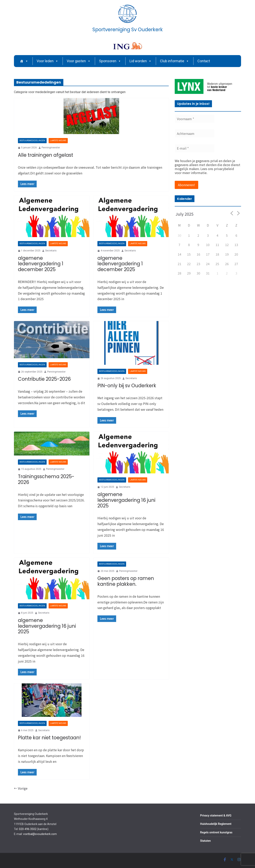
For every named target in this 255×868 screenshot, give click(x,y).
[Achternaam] (195, 133)
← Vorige (21, 788)
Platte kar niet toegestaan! (49, 738)
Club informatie (175, 61)
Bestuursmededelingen (32, 141)
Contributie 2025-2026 (44, 379)
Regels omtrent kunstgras (216, 832)
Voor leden (48, 61)
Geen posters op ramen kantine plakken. (126, 581)
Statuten (205, 841)
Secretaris (51, 251)
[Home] (24, 61)
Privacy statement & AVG (216, 815)
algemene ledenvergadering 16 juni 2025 (126, 500)
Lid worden (141, 61)
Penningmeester (51, 148)
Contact (204, 61)
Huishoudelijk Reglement (216, 824)
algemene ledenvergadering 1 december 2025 (41, 264)
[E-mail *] (195, 148)
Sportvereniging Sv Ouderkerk (128, 30)
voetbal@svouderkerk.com (40, 834)
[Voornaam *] (195, 119)
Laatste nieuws (58, 141)
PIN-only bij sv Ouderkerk (127, 386)
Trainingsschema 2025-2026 (46, 479)
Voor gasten (79, 61)
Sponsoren (110, 61)
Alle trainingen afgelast (46, 155)
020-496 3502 (28, 829)
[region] (208, 86)
